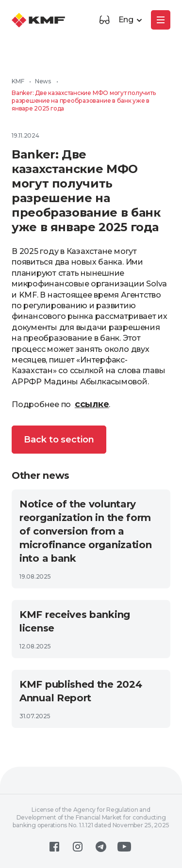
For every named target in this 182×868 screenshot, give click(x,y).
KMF (18, 81)
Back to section (59, 440)
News (43, 81)
